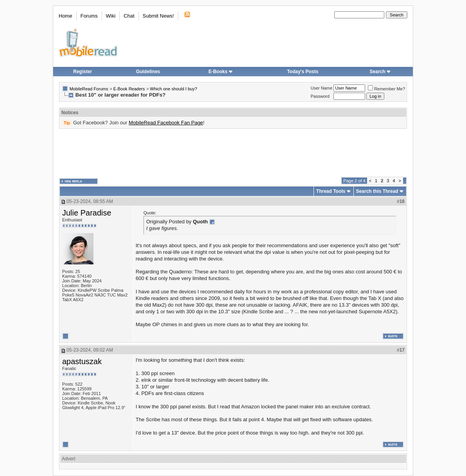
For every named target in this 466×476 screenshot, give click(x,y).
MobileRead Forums (89, 89)
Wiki (111, 16)
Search (380, 72)
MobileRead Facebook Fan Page (166, 123)
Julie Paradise (87, 213)
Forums (89, 16)
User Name (322, 88)
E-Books (221, 72)
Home (65, 16)
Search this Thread (377, 191)
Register (82, 72)
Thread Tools (331, 191)
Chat (129, 16)
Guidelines (148, 72)
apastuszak (82, 361)
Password (320, 96)
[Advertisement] (233, 153)
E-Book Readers (129, 89)
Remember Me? (386, 89)
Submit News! (158, 16)
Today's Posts (303, 72)
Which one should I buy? (174, 89)
